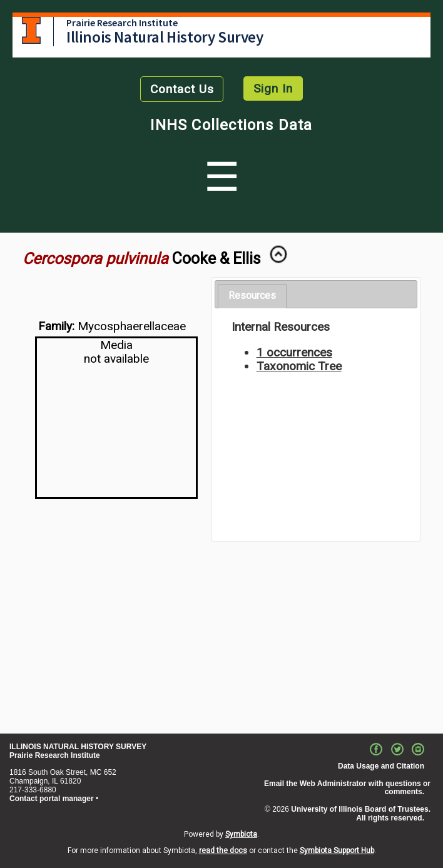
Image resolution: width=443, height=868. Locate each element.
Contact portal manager (52, 799)
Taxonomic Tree (299, 366)
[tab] (252, 296)
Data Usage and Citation (381, 766)
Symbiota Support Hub (337, 850)
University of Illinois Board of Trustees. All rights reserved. (361, 814)
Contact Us (182, 89)
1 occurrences (294, 352)
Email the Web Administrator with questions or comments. (347, 788)
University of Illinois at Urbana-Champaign (31, 30)
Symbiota (241, 834)
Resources (252, 295)
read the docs (223, 850)
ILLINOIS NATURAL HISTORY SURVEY (78, 747)
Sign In (273, 88)
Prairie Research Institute (122, 23)
